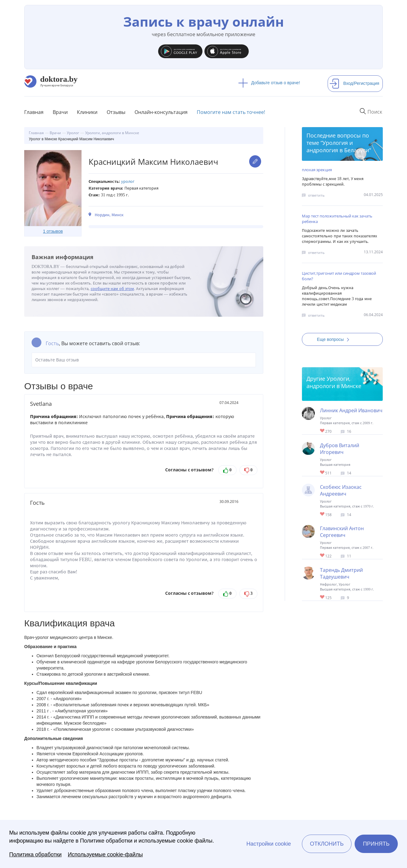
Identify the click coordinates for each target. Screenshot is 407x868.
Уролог (128, 181)
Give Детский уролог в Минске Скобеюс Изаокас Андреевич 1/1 (323, 514)
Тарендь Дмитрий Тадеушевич (341, 573)
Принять (376, 844)
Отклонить (327, 844)
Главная (34, 112)
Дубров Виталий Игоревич (340, 449)
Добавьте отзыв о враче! (269, 83)
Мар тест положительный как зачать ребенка (337, 219)
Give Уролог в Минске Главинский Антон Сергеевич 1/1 (323, 556)
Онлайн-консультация (161, 112)
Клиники (87, 112)
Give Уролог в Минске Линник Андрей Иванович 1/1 (323, 431)
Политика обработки (35, 855)
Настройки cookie (269, 844)
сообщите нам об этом (112, 289)
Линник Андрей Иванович (351, 410)
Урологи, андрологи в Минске (334, 382)
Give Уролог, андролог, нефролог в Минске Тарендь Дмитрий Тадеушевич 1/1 (323, 597)
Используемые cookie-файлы (105, 855)
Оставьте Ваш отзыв (144, 360)
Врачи (60, 112)
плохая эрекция (317, 170)
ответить (316, 195)
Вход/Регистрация (354, 83)
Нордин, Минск (109, 215)
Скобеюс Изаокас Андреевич (341, 490)
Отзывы (116, 112)
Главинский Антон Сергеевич (342, 532)
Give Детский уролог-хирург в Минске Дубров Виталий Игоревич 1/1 (323, 473)
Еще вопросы (335, 339)
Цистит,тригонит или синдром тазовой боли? (339, 276)
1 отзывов (53, 231)
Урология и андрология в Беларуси (338, 146)
